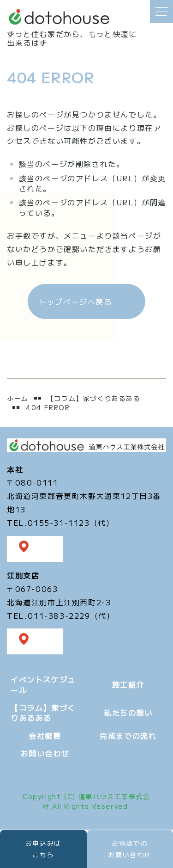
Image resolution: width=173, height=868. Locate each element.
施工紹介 (128, 684)
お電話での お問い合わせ (130, 849)
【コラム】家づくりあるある (94, 398)
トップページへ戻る (75, 302)
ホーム (18, 398)
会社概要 (45, 736)
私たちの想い (128, 713)
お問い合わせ (45, 753)
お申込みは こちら (43, 849)
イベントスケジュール (43, 684)
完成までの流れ (128, 736)
